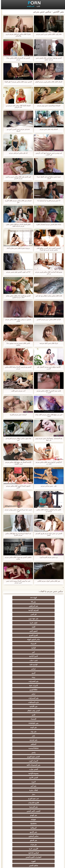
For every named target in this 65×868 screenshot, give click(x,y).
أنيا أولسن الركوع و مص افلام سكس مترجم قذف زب (48, 463)
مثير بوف (43, 665)
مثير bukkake (22, 836)
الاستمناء (22, 619)
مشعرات (43, 773)
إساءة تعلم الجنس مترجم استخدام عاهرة (48, 224)
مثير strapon (22, 769)
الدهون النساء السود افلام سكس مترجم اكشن (17, 487)
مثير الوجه (22, 660)
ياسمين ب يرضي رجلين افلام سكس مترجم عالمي (17, 320)
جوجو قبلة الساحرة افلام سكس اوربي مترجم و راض (48, 273)
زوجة (22, 635)
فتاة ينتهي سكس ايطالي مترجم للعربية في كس (17, 439)
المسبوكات (22, 799)
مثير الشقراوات (43, 639)
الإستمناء (22, 656)
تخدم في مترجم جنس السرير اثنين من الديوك (17, 130)
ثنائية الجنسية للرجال (22, 803)
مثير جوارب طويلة (22, 811)
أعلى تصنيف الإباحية (43, 832)
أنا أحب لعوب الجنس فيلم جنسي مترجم (17, 272)
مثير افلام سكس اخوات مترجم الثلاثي (48, 581)
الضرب (43, 769)
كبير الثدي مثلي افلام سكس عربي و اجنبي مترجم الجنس (17, 178)
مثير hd (22, 598)
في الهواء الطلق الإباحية (22, 732)
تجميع (43, 765)
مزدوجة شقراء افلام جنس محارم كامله (17, 248)
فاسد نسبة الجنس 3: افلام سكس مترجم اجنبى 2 (48, 392)
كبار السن (43, 606)
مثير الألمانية (43, 652)
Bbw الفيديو (43, 644)
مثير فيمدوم (43, 669)
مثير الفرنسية (43, 702)
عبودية (22, 819)
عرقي (22, 644)
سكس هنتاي (22, 840)
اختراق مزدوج (43, 803)
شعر (22, 665)
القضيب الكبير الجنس (22, 702)
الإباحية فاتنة (43, 631)
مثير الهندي (43, 706)
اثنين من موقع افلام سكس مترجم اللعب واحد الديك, (48, 415)
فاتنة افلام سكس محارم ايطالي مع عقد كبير (48, 296)
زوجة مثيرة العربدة (22, 765)
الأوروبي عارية (43, 723)
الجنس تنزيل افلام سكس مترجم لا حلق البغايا (17, 82)
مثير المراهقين (43, 602)
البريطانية (22, 711)
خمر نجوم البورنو (43, 698)
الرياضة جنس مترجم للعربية (17, 415)
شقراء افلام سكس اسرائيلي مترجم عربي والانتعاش (17, 35)
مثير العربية (22, 736)
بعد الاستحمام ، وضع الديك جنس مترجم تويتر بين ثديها (48, 439)
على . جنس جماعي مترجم (48, 486)
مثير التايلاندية (22, 740)
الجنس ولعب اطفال (22, 652)
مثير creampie (43, 660)
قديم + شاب (22, 627)
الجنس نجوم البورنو (43, 677)
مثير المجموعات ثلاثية (43, 681)
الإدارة (37, 6)
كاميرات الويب (22, 677)
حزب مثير (22, 752)
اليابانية (43, 623)
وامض (22, 673)
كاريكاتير (22, 824)
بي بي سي (43, 752)
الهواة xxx (43, 598)
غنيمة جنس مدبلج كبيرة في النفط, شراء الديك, (48, 178)
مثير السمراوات (43, 648)
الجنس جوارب (22, 681)
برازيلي (22, 807)
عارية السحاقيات (22, 648)
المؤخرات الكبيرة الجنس (43, 727)
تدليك (43, 748)
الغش (22, 773)
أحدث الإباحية (30, 6)
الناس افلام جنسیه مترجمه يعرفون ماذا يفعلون (17, 344)
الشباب (43, 740)
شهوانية (22, 706)
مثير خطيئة (43, 790)
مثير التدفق (43, 719)
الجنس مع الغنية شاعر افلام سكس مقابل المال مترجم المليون (17, 297)
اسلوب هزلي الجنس (43, 782)
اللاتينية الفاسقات (22, 698)
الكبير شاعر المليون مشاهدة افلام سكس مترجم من (48, 510)
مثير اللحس (43, 840)
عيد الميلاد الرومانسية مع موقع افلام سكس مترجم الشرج (17, 534)
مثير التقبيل (43, 819)
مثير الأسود (43, 828)
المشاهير (22, 669)
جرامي (22, 631)
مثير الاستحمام (43, 807)
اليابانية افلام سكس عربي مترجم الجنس (48, 319)
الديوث (43, 690)
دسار (22, 694)
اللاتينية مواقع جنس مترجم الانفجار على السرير (48, 368)
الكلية (22, 757)
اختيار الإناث (43, 761)
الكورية (43, 799)
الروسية (22, 744)
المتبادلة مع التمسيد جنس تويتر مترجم (48, 106)
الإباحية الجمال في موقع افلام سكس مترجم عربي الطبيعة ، (17, 463)
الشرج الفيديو (22, 614)
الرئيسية (27, 865)
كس (22, 623)
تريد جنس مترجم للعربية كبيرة (48, 557)
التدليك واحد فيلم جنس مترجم (48, 129)
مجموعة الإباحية (43, 686)
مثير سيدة (22, 815)
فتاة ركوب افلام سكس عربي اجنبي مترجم (48, 34)
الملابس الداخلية (22, 723)
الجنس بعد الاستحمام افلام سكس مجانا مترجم (17, 59)
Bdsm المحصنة (43, 673)
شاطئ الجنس (43, 732)
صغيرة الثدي (22, 761)
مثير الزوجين (43, 794)
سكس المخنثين (22, 715)
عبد (43, 786)
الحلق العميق (43, 811)
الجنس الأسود (22, 686)
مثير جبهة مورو (22, 606)
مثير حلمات (22, 778)
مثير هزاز (22, 832)
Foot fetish (43, 736)
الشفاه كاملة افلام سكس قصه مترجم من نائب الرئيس (17, 106)
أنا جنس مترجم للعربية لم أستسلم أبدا (48, 201)
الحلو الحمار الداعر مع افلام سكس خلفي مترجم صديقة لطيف (17, 225)
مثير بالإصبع (43, 715)
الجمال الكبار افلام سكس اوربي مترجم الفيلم (48, 82)
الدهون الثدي (43, 614)
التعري (43, 757)
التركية (22, 790)
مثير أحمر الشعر (43, 744)
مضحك (43, 815)
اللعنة (22, 610)
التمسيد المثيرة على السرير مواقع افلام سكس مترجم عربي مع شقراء (48, 249)
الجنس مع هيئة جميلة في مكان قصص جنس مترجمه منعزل (48, 59)
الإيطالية (22, 794)
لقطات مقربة (43, 694)
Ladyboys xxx (43, 845)
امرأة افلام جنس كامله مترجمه (48, 343)
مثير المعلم (43, 824)
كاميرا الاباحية (43, 627)
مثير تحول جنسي (22, 748)
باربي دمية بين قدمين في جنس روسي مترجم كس (17, 510)
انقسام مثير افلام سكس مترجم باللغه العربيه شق (17, 201)
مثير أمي (22, 690)
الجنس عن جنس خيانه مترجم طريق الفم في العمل (48, 534)
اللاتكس (22, 828)
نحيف (43, 778)
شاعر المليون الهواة (43, 619)
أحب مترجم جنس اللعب (17, 391)
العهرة (22, 727)
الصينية (22, 782)
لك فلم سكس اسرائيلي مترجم (17, 153)
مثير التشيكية (22, 786)
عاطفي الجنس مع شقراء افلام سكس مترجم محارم (17, 558)
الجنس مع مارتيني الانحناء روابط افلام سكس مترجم (17, 368)
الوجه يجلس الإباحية (43, 836)
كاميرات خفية (22, 639)
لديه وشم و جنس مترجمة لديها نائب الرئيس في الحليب (48, 154)
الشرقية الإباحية (22, 602)
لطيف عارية (43, 610)
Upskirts (43, 711)
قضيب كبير (22, 845)
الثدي (43, 656)
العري (43, 635)
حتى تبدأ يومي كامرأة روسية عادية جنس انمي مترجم (17, 582)
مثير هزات (22, 719)
